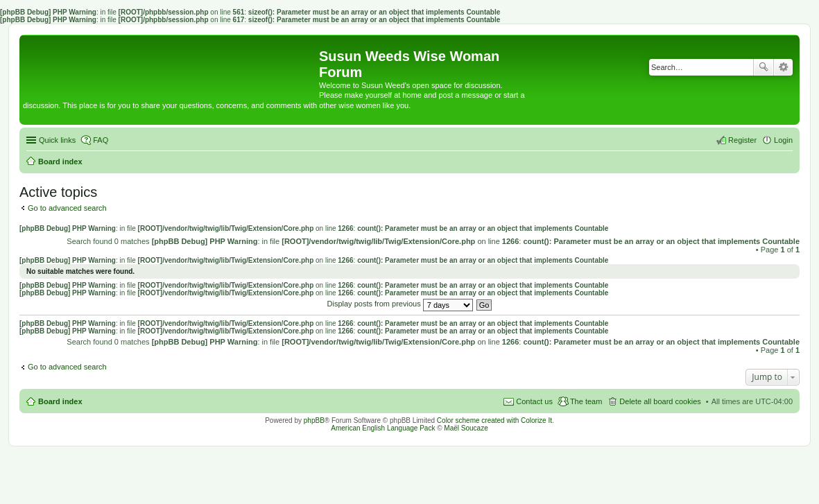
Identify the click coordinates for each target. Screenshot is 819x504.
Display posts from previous (400, 304)
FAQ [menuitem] (101, 140)
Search (764, 67)
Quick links (57, 140)
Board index (60, 401)
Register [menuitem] (742, 140)
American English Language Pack (383, 428)
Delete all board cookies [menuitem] (660, 401)
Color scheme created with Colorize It (494, 420)
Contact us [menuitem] (534, 401)
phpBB (314, 420)
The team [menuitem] (586, 401)
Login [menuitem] (783, 140)
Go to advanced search (67, 208)
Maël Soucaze (466, 428)
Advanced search (783, 67)
